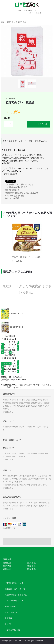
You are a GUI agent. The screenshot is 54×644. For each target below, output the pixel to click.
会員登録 (8, 618)
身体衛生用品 (21, 22)
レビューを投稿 (12, 198)
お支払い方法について (14, 583)
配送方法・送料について (15, 589)
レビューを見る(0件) (15, 195)
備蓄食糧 (7, 559)
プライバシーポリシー (14, 601)
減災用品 (32, 563)
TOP (3, 22)
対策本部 (7, 569)
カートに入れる (39, 124)
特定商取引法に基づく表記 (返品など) (22, 193)
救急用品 (32, 566)
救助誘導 (7, 566)
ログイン (8, 624)
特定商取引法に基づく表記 (16, 595)
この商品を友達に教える (16, 187)
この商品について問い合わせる (19, 184)
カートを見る (35, 13)
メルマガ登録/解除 (13, 630)
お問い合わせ (10, 606)
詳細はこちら (8, 412)
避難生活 (10, 22)
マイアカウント (11, 612)
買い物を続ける (12, 190)
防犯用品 (32, 569)
